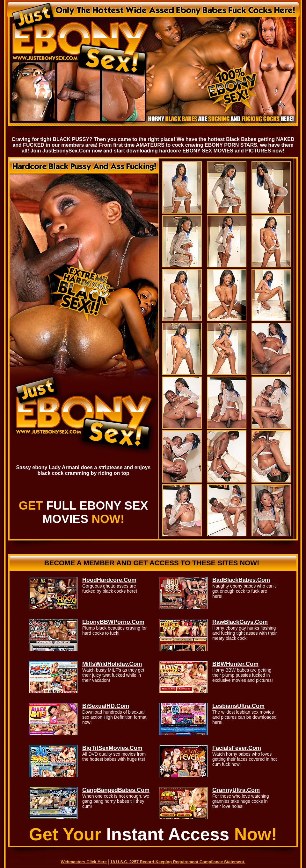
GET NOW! (84, 512)
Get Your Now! (153, 834)
